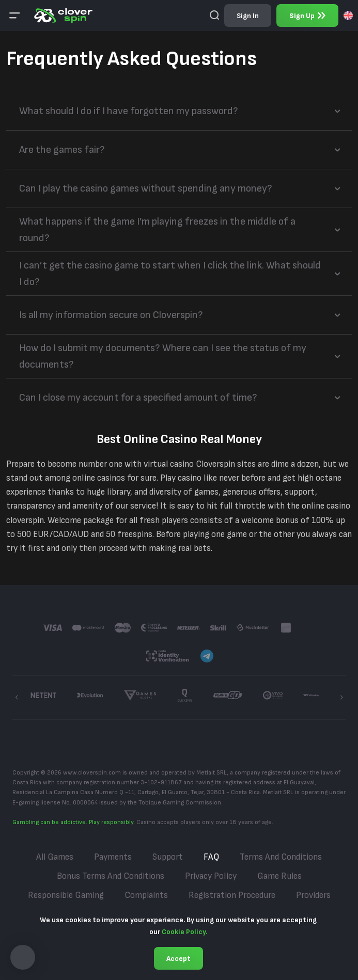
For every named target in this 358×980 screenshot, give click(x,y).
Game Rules (279, 876)
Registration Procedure (232, 895)
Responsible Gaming (66, 895)
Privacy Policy (211, 876)
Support (168, 857)
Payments (113, 857)
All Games (55, 857)
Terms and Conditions (281, 857)
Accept (178, 959)
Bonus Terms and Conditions (111, 876)
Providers (313, 895)
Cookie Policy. (184, 932)
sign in (248, 16)
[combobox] (348, 15)
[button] (23, 957)
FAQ (211, 857)
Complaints (146, 895)
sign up (307, 16)
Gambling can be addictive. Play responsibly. (74, 822)
